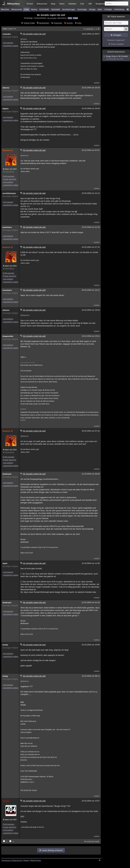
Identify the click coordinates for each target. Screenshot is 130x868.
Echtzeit (30, 4)
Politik (26, 9)
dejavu (5, 109)
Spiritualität (55, 9)
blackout (8, 150)
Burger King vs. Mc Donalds (116, 58)
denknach (7, 474)
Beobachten (44, 23)
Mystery (34, 9)
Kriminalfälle (44, 9)
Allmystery (13, 4)
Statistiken (72, 4)
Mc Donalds (52, 18)
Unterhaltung (119, 9)
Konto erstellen (118, 44)
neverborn (7, 227)
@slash (24, 39)
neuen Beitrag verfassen (52, 850)
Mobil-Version (36, 860)
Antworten (58, 23)
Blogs (53, 4)
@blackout (25, 315)
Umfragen (108, 9)
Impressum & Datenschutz (12, 860)
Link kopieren (8, 43)
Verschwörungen (69, 9)
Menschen (5, 9)
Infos (79, 23)
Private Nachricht (9, 179)
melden (97, 83)
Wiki (90, 4)
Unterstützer (9, 172)
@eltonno (25, 155)
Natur (100, 9)
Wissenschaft (17, 9)
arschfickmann (9, 193)
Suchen (70, 23)
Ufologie (92, 9)
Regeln (26, 860)
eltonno (6, 88)
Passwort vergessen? (116, 40)
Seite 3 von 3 (9, 29)
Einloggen (117, 35)
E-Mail (75, 18)
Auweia (6, 801)
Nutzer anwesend (116, 17)
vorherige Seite (93, 841)
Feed (70, 18)
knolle (5, 645)
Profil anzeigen (9, 176)
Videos (62, 4)
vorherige (89, 29)
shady (5, 676)
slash (5, 563)
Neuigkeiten (100, 4)
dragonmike (8, 336)
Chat (82, 4)
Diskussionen (42, 4)
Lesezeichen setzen (11, 46)
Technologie (82, 9)
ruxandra (7, 34)
